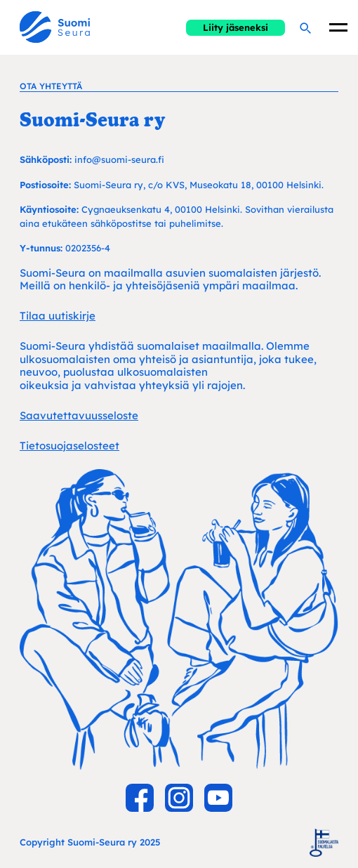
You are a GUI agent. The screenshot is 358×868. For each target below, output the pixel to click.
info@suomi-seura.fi (119, 159)
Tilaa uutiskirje (58, 316)
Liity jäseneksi (236, 27)
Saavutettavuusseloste (79, 415)
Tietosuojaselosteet (69, 446)
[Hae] (305, 27)
